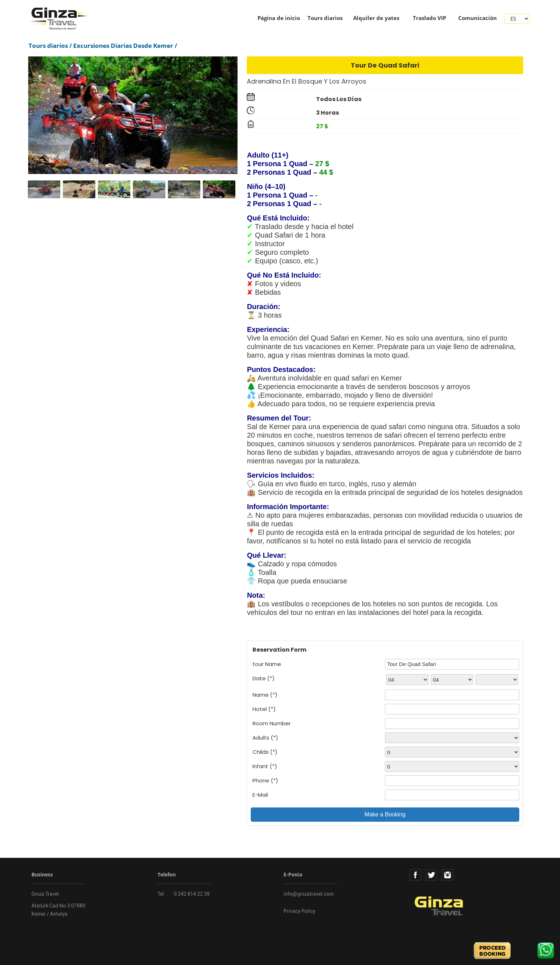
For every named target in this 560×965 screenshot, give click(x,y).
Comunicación (477, 18)
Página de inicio (279, 18)
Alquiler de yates (376, 18)
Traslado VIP (429, 18)
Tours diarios (325, 18)
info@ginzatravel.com (309, 894)
